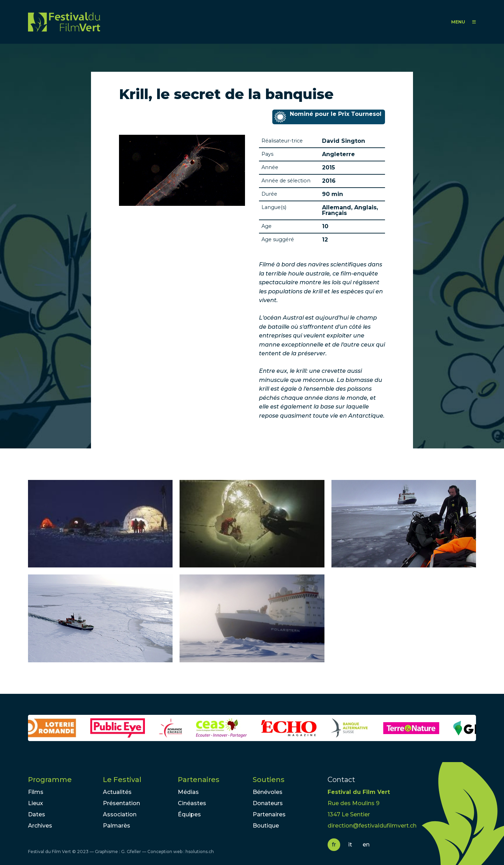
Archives (40, 826)
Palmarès (117, 826)
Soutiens (269, 780)
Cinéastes (192, 803)
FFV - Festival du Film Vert (64, 22)
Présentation (121, 803)
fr (334, 845)
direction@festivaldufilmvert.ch (372, 826)
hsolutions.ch (200, 852)
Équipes (189, 814)
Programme (50, 780)
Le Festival (122, 780)
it (350, 845)
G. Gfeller (131, 852)
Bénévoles (268, 792)
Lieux (36, 803)
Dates (37, 814)
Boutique (266, 826)
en (366, 845)
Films (36, 792)
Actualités (117, 792)
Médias (188, 792)
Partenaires (199, 780)
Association (120, 814)
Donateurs (268, 803)
